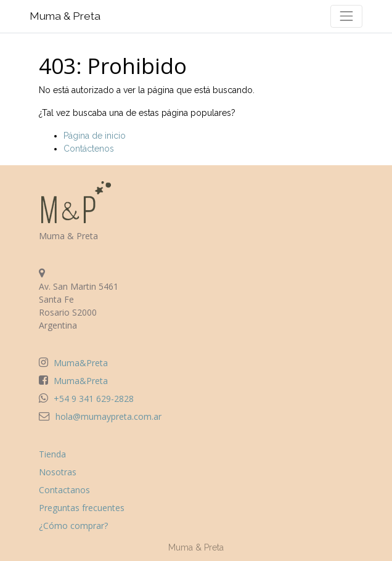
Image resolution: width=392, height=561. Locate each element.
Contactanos (64, 490)
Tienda (52, 454)
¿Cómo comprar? (73, 526)
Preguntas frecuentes (82, 508)
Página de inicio (95, 136)
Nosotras (58, 472)
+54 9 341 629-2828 (94, 399)
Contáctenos (89, 149)
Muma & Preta (65, 16)
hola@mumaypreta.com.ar (108, 416)
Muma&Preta (81, 363)
